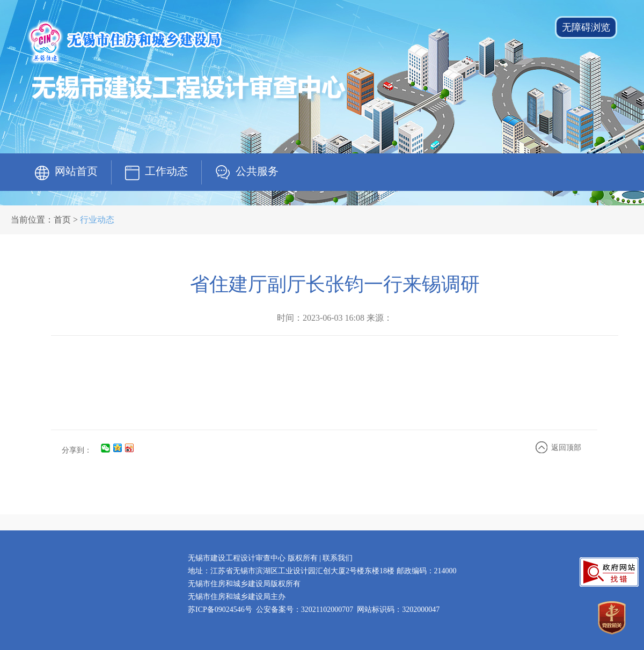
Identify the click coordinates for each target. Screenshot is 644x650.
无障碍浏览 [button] (586, 27)
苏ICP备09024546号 (220, 610)
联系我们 (338, 558)
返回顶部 (566, 448)
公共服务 (257, 171)
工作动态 (166, 171)
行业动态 (97, 220)
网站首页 (76, 171)
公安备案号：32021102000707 (305, 610)
